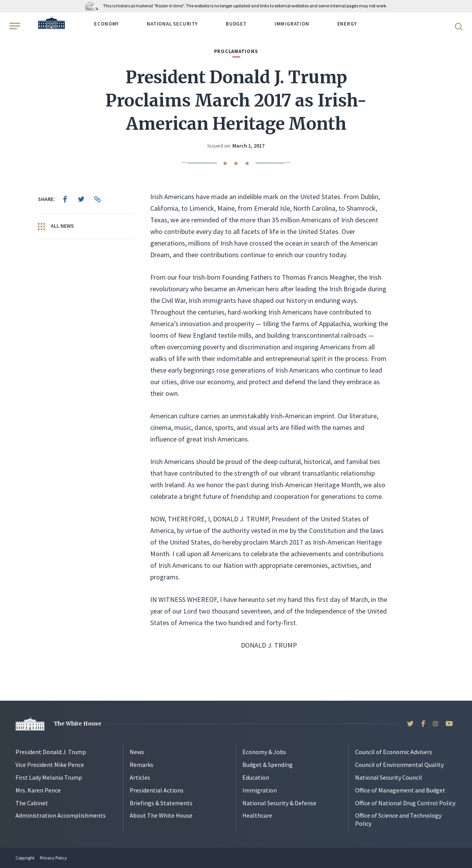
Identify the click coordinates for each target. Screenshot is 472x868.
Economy (106, 24)
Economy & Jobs (264, 752)
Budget (236, 24)
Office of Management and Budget (400, 790)
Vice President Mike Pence (50, 765)
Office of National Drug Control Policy (405, 803)
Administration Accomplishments (61, 815)
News (137, 752)
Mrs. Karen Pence (38, 790)
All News (56, 226)
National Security (172, 24)
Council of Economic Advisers (394, 752)
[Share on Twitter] (81, 199)
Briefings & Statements (161, 803)
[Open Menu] (14, 26)
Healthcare (257, 815)
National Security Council (389, 777)
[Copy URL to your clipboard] (98, 199)
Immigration (292, 24)
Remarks (142, 765)
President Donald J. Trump (51, 752)
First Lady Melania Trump (49, 777)
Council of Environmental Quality (399, 765)
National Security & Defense (279, 803)
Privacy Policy (53, 858)
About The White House (161, 815)
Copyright (25, 858)
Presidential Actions (157, 790)
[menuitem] (65, 199)
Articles (140, 777)
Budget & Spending (268, 765)
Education (256, 777)
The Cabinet (32, 803)
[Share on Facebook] (65, 199)
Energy (347, 24)
